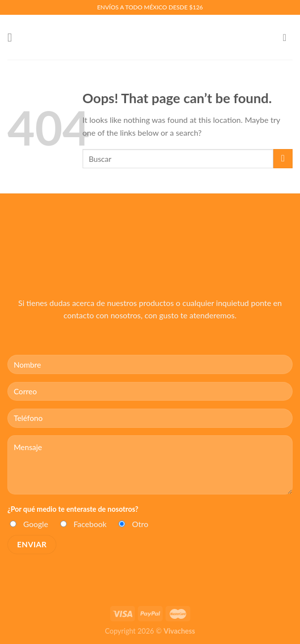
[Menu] (13, 37)
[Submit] (283, 159)
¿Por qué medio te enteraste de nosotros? (73, 509)
